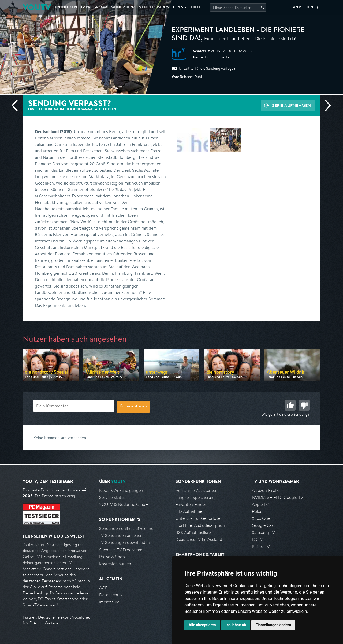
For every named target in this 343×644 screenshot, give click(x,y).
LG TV (257, 540)
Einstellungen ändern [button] (273, 625)
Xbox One (261, 518)
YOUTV (37, 7)
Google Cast (264, 525)
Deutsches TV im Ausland (199, 540)
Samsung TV (263, 533)
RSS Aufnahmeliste (193, 533)
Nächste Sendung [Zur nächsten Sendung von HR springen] (326, 105)
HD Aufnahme (189, 511)
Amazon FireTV (266, 490)
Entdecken (66, 8)
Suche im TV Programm (121, 550)
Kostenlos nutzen (115, 564)
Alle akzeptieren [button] (202, 625)
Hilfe (196, 8)
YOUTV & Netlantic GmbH (124, 504)
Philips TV (261, 547)
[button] (318, 8)
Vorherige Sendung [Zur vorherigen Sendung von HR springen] (17, 105)
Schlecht (304, 405)
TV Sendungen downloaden (124, 542)
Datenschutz (111, 595)
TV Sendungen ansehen (121, 536)
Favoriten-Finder (191, 504)
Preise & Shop (112, 557)
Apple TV (260, 504)
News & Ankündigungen (121, 490)
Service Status (112, 497)
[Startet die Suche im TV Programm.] (238, 8)
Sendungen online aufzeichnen (127, 529)
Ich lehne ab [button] (236, 625)
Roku (256, 511)
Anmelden (303, 8)
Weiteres (167, 8)
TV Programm (94, 8)
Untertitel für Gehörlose (198, 518)
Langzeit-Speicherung (196, 497)
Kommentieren (133, 407)
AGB (103, 588)
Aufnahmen (129, 8)
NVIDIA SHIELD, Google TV (277, 497)
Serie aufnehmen (291, 105)
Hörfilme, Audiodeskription (200, 525)
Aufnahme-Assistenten (197, 490)
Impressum (109, 602)
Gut (290, 405)
